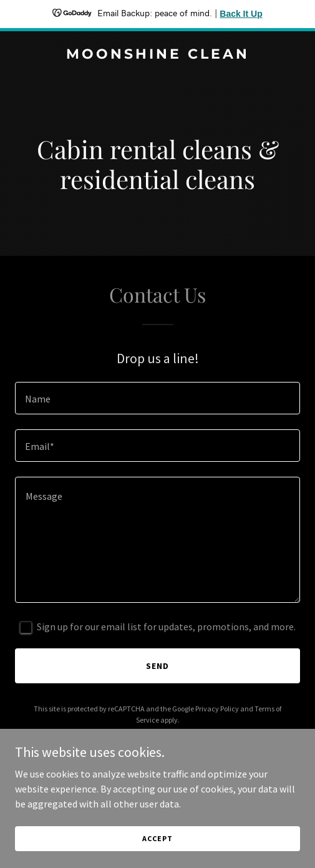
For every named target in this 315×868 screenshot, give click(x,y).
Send (157, 666)
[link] (157, 55)
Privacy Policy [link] (217, 709)
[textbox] (157, 398)
